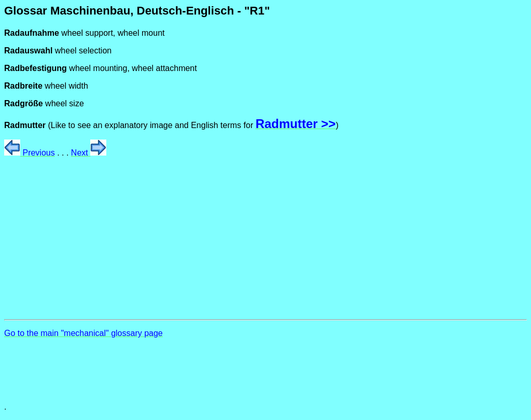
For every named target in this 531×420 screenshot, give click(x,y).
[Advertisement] (265, 239)
